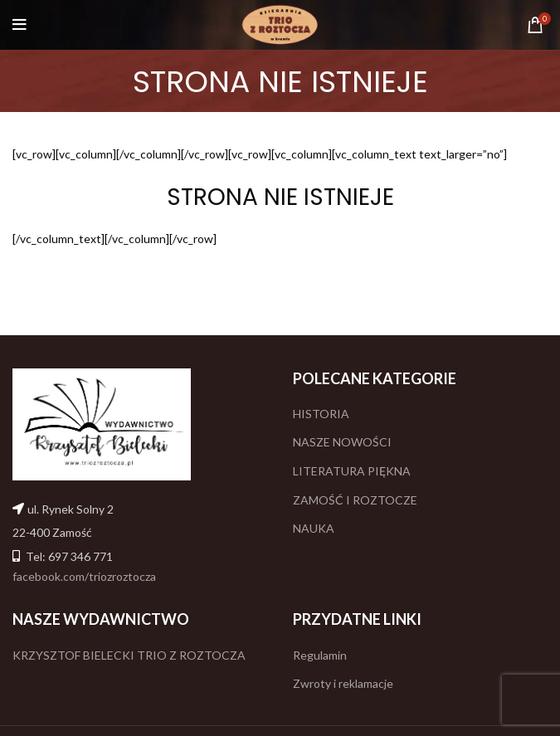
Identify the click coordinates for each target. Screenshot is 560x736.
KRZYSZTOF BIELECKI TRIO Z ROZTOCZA (129, 655)
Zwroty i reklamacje (343, 683)
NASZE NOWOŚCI (342, 442)
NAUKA (314, 528)
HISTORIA (321, 414)
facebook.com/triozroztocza (84, 576)
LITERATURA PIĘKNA (352, 471)
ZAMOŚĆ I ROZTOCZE (355, 500)
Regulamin (320, 655)
